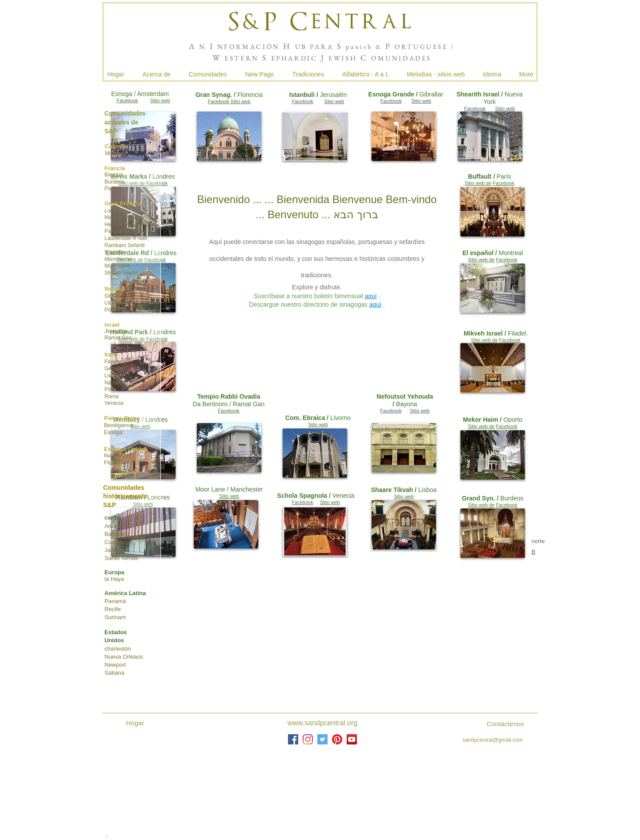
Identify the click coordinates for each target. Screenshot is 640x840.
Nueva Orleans (124, 657)
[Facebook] (293, 739)
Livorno (113, 376)
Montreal (115, 153)
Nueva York (118, 456)
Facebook (303, 101)
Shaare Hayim (121, 273)
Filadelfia (115, 463)
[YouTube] (352, 739)
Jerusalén (116, 331)
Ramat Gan (118, 338)
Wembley (116, 252)
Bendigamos (119, 425)
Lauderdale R (120, 238)
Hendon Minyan (123, 224)
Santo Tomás (121, 558)
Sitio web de (478, 183)
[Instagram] (308, 739)
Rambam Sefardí (125, 245)
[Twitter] (322, 739)
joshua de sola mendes (426, 779)
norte (538, 541)
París (111, 188)
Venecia (114, 403)
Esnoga (113, 432)
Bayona (114, 175)
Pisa (110, 389)
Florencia (115, 362)
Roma (112, 396)
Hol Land (134, 231)
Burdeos (114, 182)
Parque (113, 231)
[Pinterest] (337, 739)
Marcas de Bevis (124, 217)
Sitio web (334, 101)
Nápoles (114, 383)
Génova (114, 368)
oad (142, 238)
